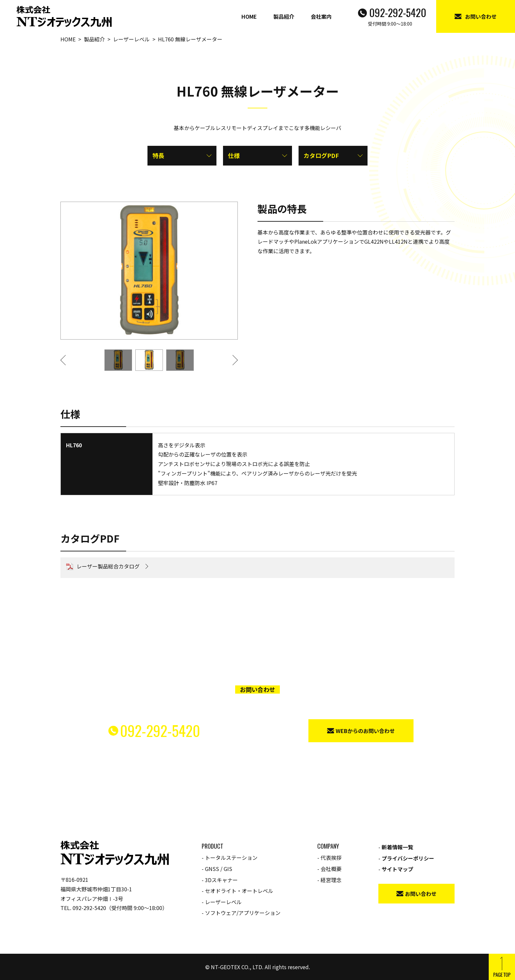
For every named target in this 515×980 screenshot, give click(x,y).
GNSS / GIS (219, 869)
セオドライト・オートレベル (239, 891)
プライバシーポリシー (408, 858)
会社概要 (331, 869)
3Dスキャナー (221, 880)
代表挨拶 (331, 857)
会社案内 (321, 16)
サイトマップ (397, 869)
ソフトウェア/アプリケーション (243, 913)
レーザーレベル (223, 902)
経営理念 (331, 880)
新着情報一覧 (397, 847)
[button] (67, 360)
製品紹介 (284, 16)
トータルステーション (231, 857)
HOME (249, 16)
